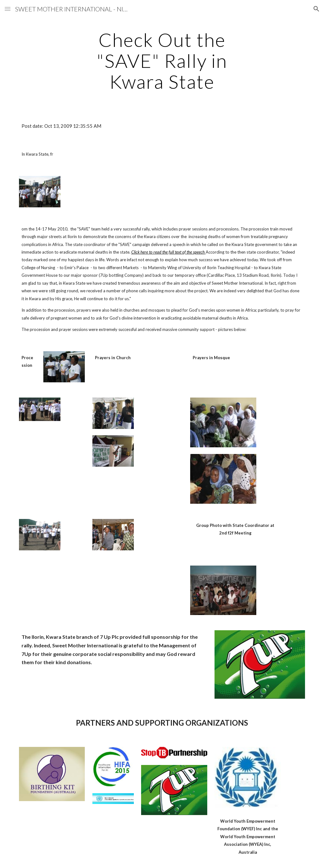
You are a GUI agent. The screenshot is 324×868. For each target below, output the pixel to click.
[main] (162, 61)
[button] (8, 9)
